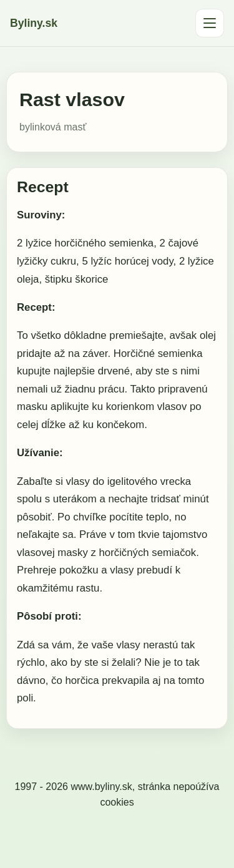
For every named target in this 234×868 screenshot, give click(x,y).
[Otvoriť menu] (210, 23)
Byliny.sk (34, 23)
